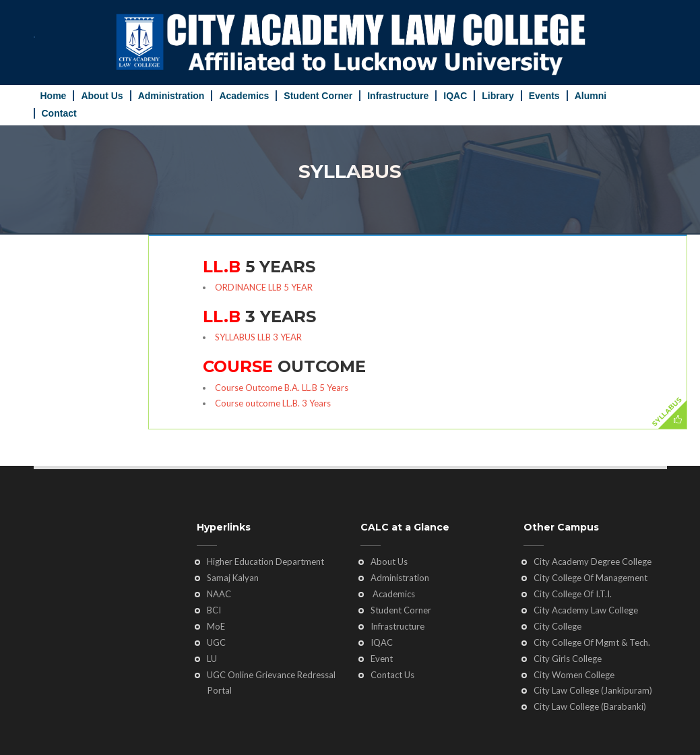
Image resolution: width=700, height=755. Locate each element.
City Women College (574, 675)
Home (54, 96)
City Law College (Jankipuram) (593, 690)
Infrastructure (398, 96)
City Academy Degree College (593, 562)
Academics (244, 96)
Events (544, 96)
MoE (216, 626)
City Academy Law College (586, 610)
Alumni (591, 96)
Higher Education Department (265, 562)
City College (558, 626)
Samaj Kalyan (233, 578)
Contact (59, 113)
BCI (214, 610)
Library (498, 96)
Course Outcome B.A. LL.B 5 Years (282, 388)
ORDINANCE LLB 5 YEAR (264, 287)
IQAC (455, 96)
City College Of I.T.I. (573, 594)
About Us (102, 96)
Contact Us (392, 675)
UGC (216, 642)
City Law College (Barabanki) (590, 706)
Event (382, 659)
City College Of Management (591, 578)
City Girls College (568, 659)
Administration (171, 96)
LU (212, 659)
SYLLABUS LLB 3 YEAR (258, 337)
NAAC (219, 594)
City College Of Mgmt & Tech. (592, 642)
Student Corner (318, 96)
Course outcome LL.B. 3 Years (273, 403)
